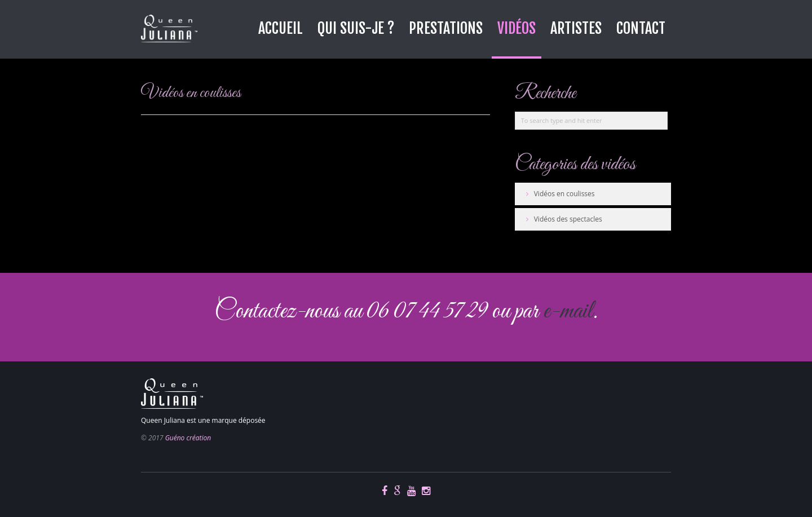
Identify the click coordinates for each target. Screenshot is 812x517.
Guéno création (188, 438)
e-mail (568, 311)
